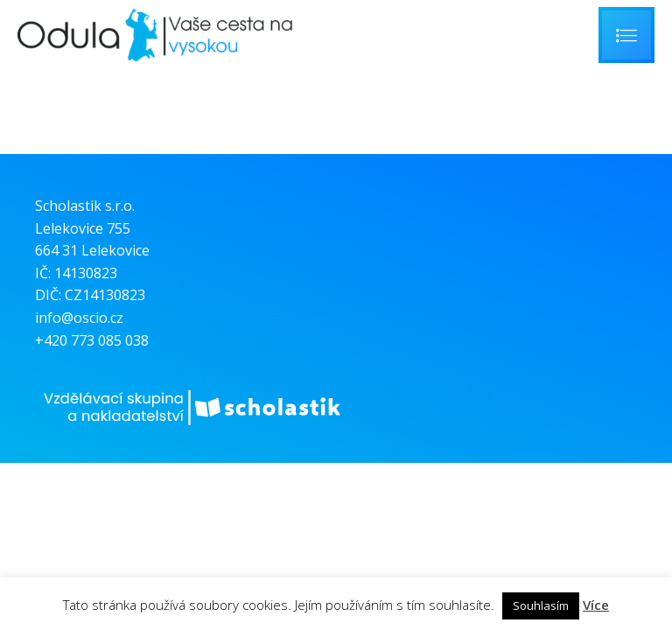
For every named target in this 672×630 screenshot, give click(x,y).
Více (596, 605)
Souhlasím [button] (541, 605)
